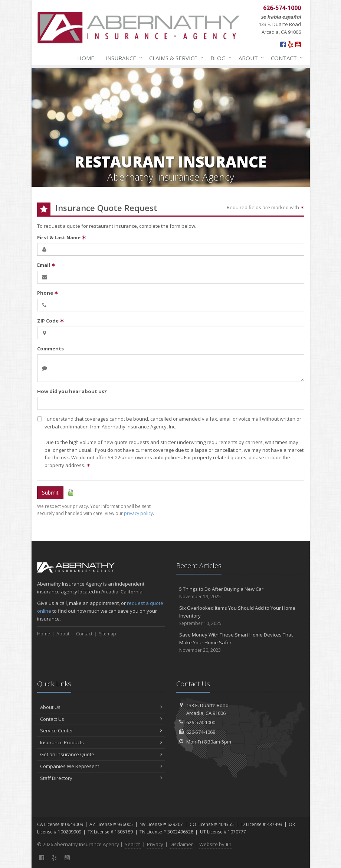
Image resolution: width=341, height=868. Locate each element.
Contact (285, 58)
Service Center (101, 731)
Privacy (155, 844)
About (250, 58)
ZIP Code (50, 321)
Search (133, 844)
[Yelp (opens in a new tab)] (290, 44)
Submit (50, 493)
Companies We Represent (101, 766)
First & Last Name (61, 237)
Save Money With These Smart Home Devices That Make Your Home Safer (240, 642)
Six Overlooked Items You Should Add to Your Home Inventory (240, 616)
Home (86, 58)
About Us (101, 707)
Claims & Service (175, 58)
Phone (48, 293)
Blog (219, 58)
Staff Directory (101, 778)
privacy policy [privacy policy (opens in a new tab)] (138, 513)
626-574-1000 (201, 722)
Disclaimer (181, 844)
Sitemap (108, 634)
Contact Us (101, 719)
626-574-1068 (201, 732)
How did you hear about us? (72, 391)
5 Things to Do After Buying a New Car (240, 593)
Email (46, 265)
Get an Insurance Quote (101, 754)
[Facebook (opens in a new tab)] (283, 44)
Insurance (122, 58)
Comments (50, 349)
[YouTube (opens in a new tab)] (298, 44)
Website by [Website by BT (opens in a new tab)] (215, 844)
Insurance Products (101, 742)
